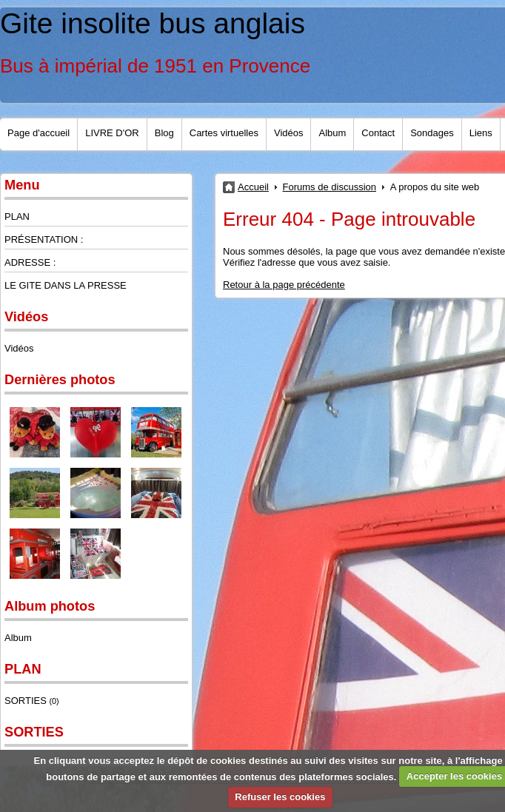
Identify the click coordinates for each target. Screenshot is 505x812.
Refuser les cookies (280, 797)
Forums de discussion (330, 187)
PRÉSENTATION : (44, 239)
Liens (481, 133)
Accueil (253, 187)
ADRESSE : (30, 262)
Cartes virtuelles (224, 133)
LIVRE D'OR (112, 133)
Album (332, 133)
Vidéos (289, 133)
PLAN (17, 217)
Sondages (432, 133)
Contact (378, 133)
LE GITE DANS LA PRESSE (66, 285)
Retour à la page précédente (284, 285)
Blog (164, 133)
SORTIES (32, 701)
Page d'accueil (39, 133)
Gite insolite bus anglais (153, 23)
